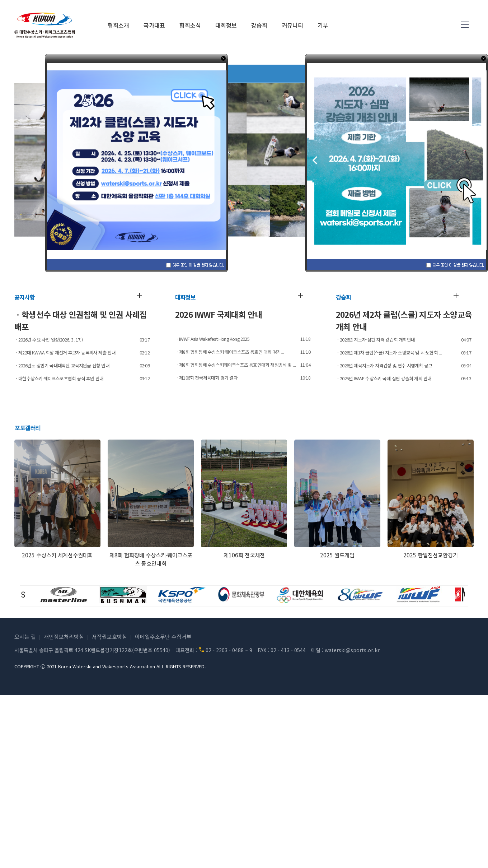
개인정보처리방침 (64, 637)
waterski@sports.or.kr (352, 650)
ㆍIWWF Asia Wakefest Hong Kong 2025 (212, 339)
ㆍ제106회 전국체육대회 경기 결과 (206, 378)
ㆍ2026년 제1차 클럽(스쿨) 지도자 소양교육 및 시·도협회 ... (389, 352)
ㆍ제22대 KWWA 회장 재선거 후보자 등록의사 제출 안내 (65, 352)
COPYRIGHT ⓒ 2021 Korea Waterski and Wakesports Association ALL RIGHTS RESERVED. (110, 666)
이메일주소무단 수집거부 (163, 637)
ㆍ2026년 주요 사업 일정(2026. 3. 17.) (48, 340)
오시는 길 (25, 637)
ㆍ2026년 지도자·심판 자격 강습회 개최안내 (375, 340)
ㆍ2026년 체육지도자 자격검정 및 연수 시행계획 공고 (384, 365)
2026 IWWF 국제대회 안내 (219, 314)
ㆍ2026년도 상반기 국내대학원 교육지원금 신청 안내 (62, 365)
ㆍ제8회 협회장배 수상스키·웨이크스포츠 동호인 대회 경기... (230, 352)
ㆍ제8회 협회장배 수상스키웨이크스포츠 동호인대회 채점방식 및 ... (236, 365)
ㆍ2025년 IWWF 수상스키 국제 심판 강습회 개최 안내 (384, 378)
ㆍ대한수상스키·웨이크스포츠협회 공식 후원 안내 (59, 378)
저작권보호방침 (109, 637)
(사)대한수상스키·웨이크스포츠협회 (45, 25)
